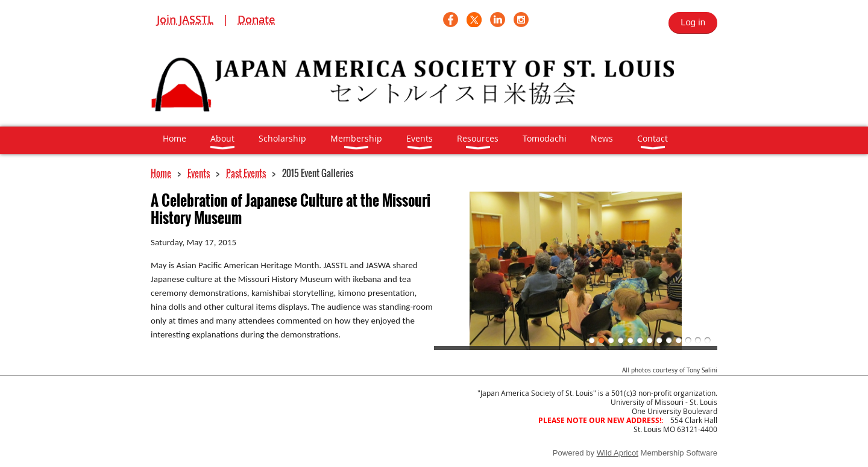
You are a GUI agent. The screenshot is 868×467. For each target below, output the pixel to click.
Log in (693, 22)
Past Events (246, 173)
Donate (256, 19)
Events (199, 173)
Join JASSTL (185, 19)
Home (161, 173)
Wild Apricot (618, 453)
